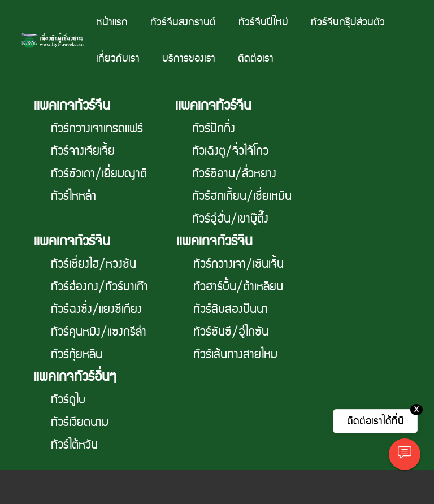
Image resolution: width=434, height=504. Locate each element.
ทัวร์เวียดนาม (80, 423)
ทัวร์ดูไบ (68, 400)
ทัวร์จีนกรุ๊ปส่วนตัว (348, 22)
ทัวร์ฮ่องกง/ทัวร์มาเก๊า (99, 287)
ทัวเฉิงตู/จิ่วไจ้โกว (230, 151)
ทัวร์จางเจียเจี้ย (83, 151)
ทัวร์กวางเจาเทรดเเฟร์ (97, 129)
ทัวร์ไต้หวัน (74, 445)
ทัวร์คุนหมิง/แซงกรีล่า (99, 332)
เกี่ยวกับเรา (118, 58)
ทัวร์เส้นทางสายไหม (235, 355)
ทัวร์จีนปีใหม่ (263, 22)
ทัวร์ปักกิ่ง (214, 129)
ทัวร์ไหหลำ (73, 197)
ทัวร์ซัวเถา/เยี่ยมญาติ (99, 174)
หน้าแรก (112, 22)
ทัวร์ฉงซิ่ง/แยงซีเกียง (96, 310)
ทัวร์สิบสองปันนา (231, 310)
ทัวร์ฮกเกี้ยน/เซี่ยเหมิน (242, 197)
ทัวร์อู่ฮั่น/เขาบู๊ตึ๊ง (230, 219)
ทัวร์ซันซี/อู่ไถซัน (231, 332)
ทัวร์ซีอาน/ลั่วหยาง (234, 174)
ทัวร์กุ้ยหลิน (77, 355)
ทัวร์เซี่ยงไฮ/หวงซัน (94, 264)
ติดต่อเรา (256, 58)
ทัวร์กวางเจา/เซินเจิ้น (238, 264)
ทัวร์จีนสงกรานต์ (183, 22)
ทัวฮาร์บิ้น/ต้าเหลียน (238, 287)
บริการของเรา (189, 58)
